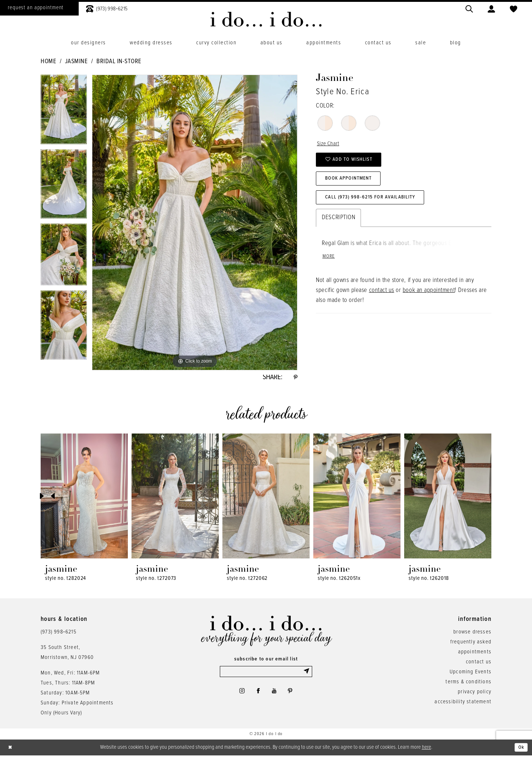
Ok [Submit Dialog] (520, 749)
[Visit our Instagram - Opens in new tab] (239, 695)
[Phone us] (107, 8)
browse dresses (472, 634)
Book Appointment (353, 184)
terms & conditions (468, 684)
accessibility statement (463, 704)
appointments (475, 654)
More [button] (330, 266)
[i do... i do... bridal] (266, 19)
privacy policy (475, 694)
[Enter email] (266, 674)
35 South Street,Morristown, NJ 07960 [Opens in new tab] (67, 654)
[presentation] (84, 498)
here (427, 749)
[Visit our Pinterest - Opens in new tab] (293, 695)
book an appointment (429, 301)
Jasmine (76, 62)
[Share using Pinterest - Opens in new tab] (295, 378)
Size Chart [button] (329, 145)
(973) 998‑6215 (59, 634)
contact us (382, 301)
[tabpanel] (64, 112)
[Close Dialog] (11, 750)
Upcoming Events (470, 674)
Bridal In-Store (119, 62)
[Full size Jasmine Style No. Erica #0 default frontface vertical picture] (195, 222)
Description (338, 227)
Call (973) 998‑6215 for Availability (377, 205)
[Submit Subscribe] (307, 674)
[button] (491, 8)
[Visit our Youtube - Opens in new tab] (275, 695)
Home (48, 62)
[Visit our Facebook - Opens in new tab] (257, 695)
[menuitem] (107, 8)
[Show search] (469, 8)
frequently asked (471, 644)
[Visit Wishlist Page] (514, 8)
